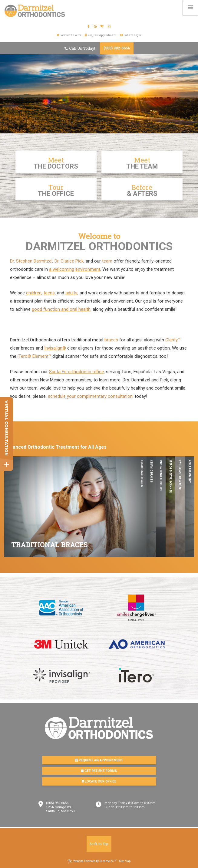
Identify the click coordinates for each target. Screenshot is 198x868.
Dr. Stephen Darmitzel (31, 261)
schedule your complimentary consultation (90, 396)
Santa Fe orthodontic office (76, 372)
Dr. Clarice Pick (69, 261)
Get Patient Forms (99, 771)
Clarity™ (173, 340)
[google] (96, 27)
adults (71, 293)
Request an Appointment (99, 760)
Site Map (125, 861)
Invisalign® (55, 348)
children (34, 293)
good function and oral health (61, 309)
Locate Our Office (99, 781)
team (107, 261)
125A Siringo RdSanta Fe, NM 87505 (61, 809)
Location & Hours (69, 35)
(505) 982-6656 (117, 48)
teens (49, 293)
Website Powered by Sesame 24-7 (92, 861)
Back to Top (99, 844)
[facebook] (89, 27)
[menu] (190, 8)
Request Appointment (101, 35)
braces (111, 340)
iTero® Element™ (34, 356)
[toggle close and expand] (7, 465)
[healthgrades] (102, 27)
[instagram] (109, 27)
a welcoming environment (75, 269)
